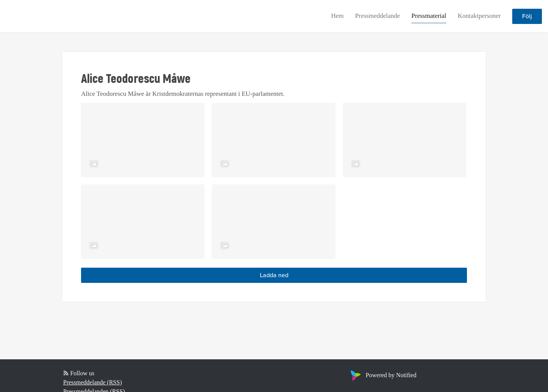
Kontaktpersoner (479, 16)
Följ (527, 16)
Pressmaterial (429, 16)
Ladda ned (274, 275)
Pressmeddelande (378, 16)
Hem (337, 16)
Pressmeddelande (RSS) (92, 382)
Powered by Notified (382, 375)
